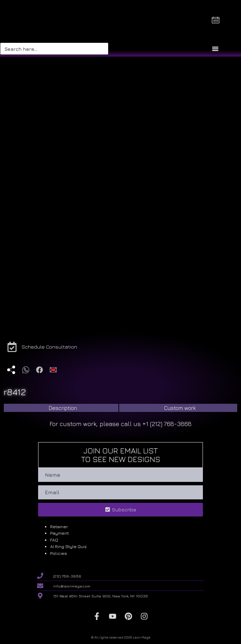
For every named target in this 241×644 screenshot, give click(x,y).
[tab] (61, 408)
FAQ (54, 540)
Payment (59, 533)
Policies (59, 553)
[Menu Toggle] (215, 49)
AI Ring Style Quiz (68, 546)
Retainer (59, 526)
